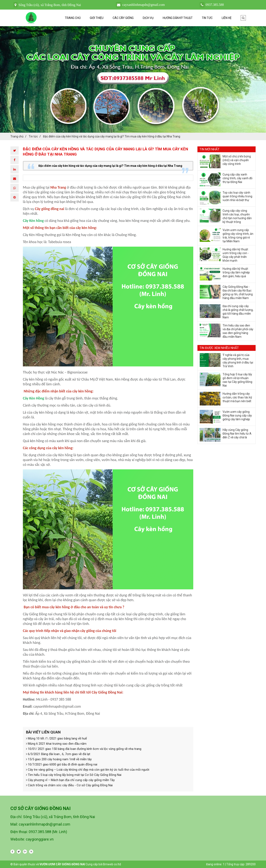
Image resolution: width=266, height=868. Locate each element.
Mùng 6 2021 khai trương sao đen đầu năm (56, 744)
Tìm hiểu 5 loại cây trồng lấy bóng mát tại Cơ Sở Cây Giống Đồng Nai (74, 775)
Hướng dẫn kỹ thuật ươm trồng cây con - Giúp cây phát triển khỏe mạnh (236, 255)
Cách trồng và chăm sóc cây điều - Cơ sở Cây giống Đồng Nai (69, 785)
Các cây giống (123, 18)
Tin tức (207, 18)
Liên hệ (227, 18)
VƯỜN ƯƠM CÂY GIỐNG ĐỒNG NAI (62, 864)
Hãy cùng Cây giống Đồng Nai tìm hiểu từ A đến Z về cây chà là (237, 434)
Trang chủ (73, 18)
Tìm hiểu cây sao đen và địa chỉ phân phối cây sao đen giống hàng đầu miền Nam (238, 331)
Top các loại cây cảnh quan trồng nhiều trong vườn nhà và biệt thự (237, 196)
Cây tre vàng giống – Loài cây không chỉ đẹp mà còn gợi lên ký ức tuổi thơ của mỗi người (88, 770)
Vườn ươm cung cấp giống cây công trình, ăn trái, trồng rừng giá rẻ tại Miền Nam (238, 236)
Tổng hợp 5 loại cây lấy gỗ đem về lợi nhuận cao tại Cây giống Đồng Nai (237, 380)
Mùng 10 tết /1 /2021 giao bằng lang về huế (56, 738)
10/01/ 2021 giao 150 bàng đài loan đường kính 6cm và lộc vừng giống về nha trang (84, 749)
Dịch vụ (148, 18)
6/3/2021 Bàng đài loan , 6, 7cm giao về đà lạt (58, 754)
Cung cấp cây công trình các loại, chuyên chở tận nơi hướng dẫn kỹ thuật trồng (237, 216)
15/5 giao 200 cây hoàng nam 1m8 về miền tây (59, 759)
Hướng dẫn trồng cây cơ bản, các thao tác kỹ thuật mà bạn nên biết (237, 397)
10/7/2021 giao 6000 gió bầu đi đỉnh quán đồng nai (62, 764)
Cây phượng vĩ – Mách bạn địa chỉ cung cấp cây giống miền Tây (70, 780)
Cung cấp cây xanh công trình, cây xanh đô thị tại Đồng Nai (238, 178)
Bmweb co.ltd (112, 864)
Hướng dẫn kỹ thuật (178, 18)
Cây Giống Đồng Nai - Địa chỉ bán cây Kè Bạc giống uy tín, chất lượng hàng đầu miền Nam (238, 292)
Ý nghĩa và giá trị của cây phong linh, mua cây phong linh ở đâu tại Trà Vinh (238, 361)
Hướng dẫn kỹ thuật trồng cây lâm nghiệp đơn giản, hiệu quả (236, 272)
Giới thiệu (97, 18)
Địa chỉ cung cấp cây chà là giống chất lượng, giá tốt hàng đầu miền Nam (238, 312)
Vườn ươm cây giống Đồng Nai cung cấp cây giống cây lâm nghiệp (237, 415)
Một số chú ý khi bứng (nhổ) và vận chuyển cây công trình (237, 160)
